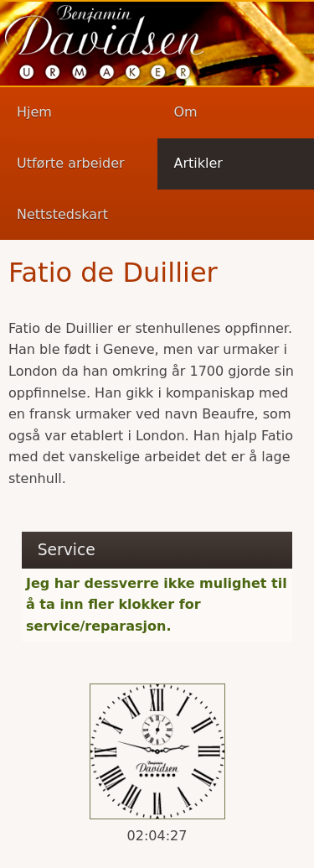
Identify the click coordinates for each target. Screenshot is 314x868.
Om (186, 112)
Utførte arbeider (71, 163)
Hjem (34, 112)
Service (67, 550)
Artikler (198, 163)
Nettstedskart (62, 214)
